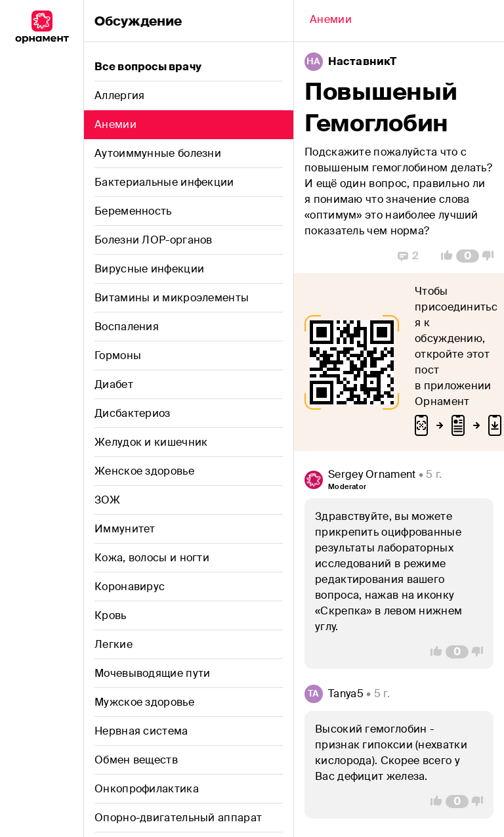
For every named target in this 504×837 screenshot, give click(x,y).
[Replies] (408, 256)
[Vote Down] (492, 256)
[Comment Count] (468, 256)
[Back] (331, 21)
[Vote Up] (443, 256)
